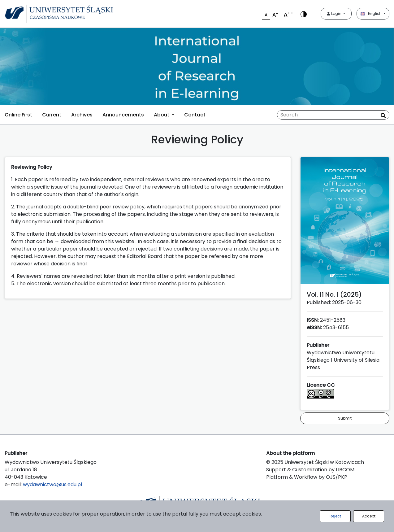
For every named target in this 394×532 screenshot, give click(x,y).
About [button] (162, 115)
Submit (345, 418)
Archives (82, 115)
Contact (195, 115)
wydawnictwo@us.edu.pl (52, 484)
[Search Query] (333, 115)
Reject (335, 516)
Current (52, 115)
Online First (18, 115)
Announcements (123, 115)
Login (335, 13)
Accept (369, 516)
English (372, 13)
